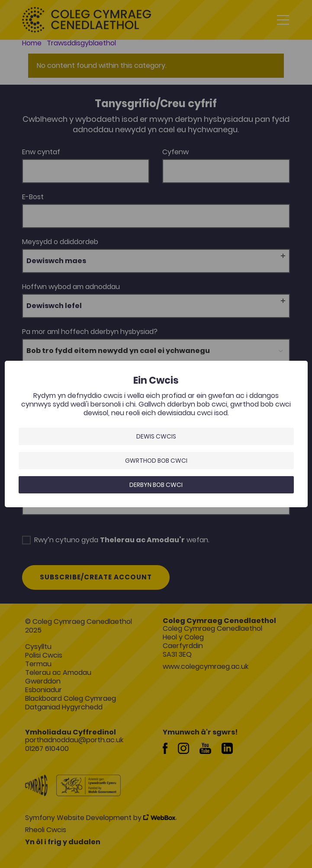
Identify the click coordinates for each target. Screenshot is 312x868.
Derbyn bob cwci (156, 485)
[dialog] (156, 434)
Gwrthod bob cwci (156, 461)
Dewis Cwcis (156, 436)
